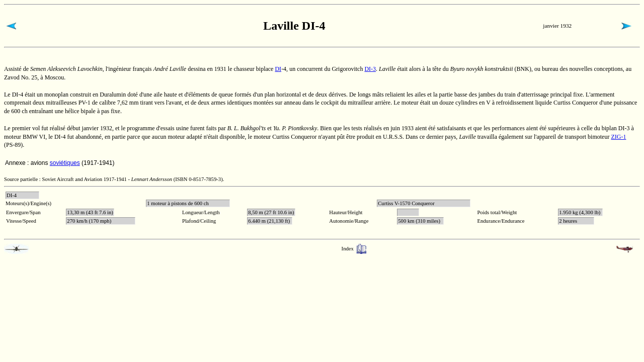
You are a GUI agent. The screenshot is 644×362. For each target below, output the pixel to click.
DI (278, 69)
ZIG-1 (618, 137)
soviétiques (65, 163)
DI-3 (370, 69)
